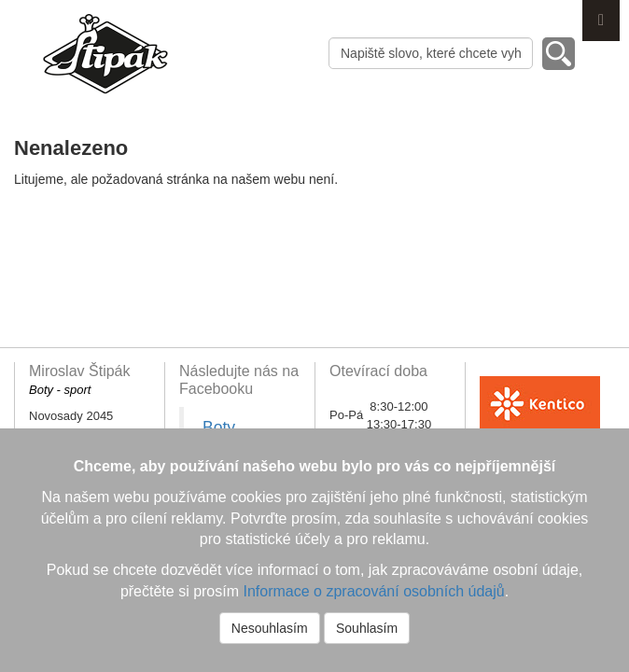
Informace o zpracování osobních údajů (373, 591)
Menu (601, 21)
